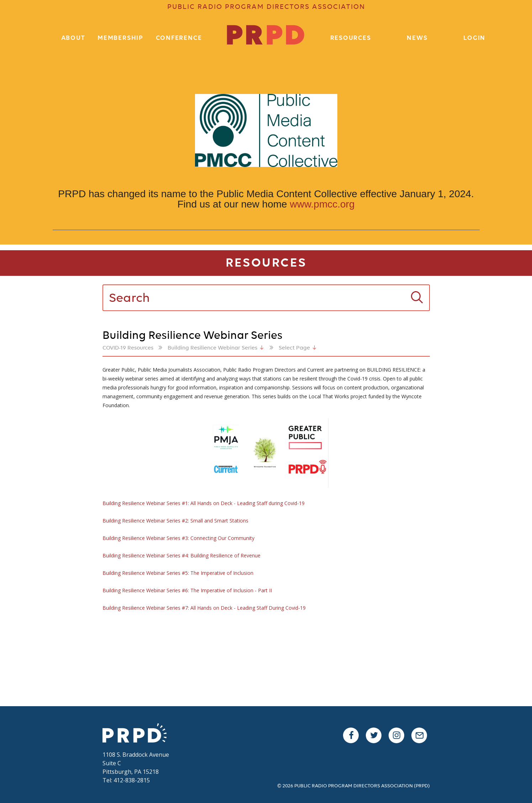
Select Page (294, 348)
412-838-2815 (132, 780)
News (417, 38)
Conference (179, 38)
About (73, 38)
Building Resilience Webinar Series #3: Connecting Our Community (178, 538)
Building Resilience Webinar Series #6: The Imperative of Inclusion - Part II (187, 590)
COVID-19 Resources (128, 348)
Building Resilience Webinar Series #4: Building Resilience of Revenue (181, 555)
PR (266, 37)
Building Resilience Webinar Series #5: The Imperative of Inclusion (178, 573)
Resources (351, 38)
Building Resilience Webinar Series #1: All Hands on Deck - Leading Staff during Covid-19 (204, 503)
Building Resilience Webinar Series (212, 348)
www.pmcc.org (322, 204)
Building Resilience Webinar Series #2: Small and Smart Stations (175, 521)
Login (474, 38)
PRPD (138, 734)
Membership (120, 38)
